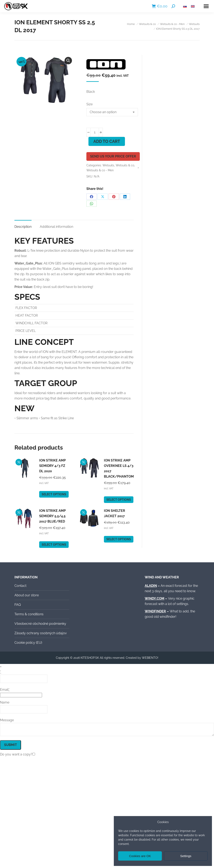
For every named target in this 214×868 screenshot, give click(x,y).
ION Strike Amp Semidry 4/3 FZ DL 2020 (52, 466)
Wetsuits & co (125, 165)
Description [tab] (23, 227)
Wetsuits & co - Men (100, 170)
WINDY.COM (155, 598)
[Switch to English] (193, 6)
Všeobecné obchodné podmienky (40, 624)
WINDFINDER (155, 611)
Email (5, 690)
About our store (27, 595)
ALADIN (151, 586)
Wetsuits (108, 165)
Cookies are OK (140, 856)
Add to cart (107, 141)
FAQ (18, 605)
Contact (20, 586)
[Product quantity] (95, 132)
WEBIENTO (150, 658)
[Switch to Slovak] (185, 6)
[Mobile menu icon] (206, 6)
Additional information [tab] (56, 227)
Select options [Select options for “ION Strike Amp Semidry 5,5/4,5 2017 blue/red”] (54, 545)
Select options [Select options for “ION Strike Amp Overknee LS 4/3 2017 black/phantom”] (119, 500)
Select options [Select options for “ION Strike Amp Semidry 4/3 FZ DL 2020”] (54, 494)
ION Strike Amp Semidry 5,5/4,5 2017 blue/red (52, 516)
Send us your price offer (113, 156)
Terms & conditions (29, 614)
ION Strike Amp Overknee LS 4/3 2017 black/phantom (119, 468)
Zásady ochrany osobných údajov (41, 633)
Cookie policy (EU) (28, 643)
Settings (186, 856)
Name (5, 702)
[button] (68, 61)
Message (7, 720)
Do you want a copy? (16, 754)
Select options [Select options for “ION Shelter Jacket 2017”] (119, 539)
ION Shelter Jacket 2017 (115, 513)
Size (89, 104)
